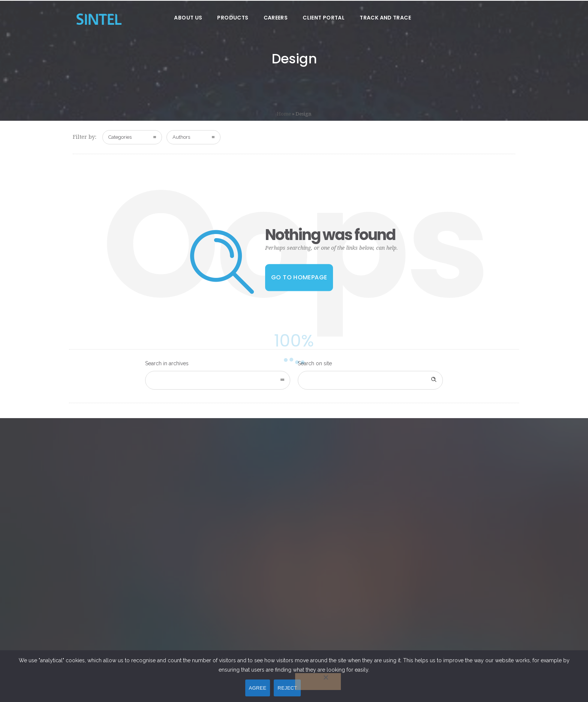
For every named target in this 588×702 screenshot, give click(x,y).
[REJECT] (318, 682)
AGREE (258, 688)
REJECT (287, 688)
